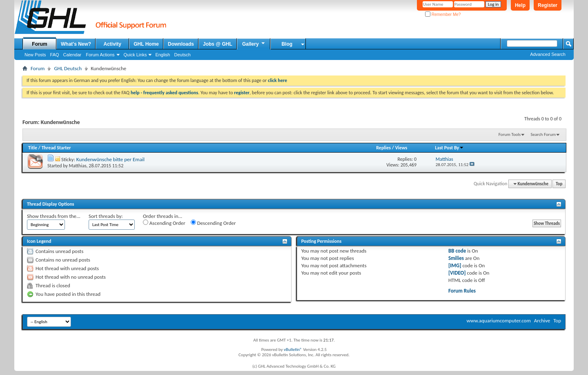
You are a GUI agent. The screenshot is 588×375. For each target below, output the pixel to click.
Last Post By (449, 148)
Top (559, 184)
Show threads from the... (54, 216)
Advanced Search (548, 54)
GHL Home (146, 44)
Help (520, 5)
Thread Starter (56, 148)
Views (401, 148)
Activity (112, 44)
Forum (39, 44)
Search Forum (543, 134)
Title (33, 148)
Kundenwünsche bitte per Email (110, 159)
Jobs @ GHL (218, 44)
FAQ (55, 55)
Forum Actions (100, 55)
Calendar (72, 55)
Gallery (254, 44)
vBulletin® (293, 349)
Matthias (78, 166)
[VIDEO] (457, 273)
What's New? (76, 44)
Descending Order (213, 223)
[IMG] (455, 265)
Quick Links (135, 55)
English (163, 55)
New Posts (35, 55)
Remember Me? (443, 14)
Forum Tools (510, 134)
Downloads (181, 44)
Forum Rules (462, 291)
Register (548, 5)
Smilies (456, 258)
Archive (542, 321)
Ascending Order (164, 223)
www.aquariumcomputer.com (498, 321)
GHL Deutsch (68, 68)
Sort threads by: (106, 216)
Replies (383, 148)
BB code (457, 251)
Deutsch (182, 55)
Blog (287, 44)
